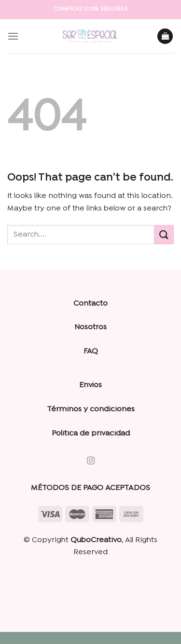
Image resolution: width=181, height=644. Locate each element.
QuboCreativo (96, 540)
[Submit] (164, 234)
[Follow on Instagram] (90, 461)
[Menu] (13, 36)
